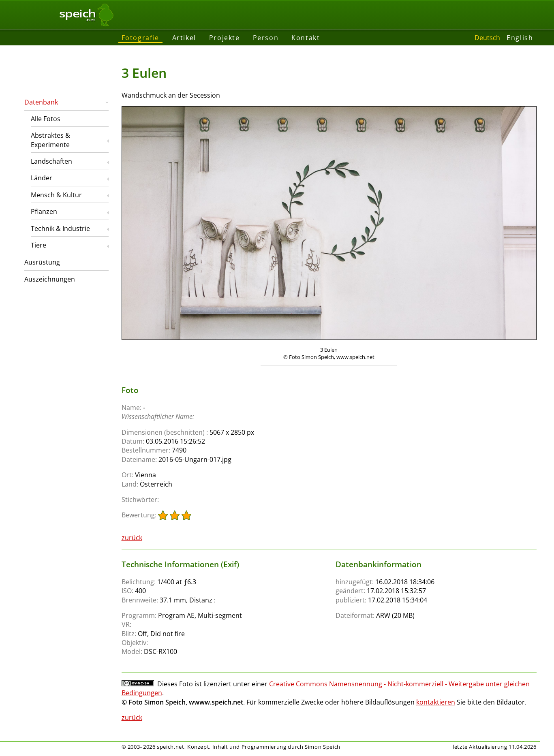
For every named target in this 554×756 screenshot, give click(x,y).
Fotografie (140, 38)
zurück (132, 538)
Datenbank (41, 102)
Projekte (225, 38)
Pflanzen (44, 211)
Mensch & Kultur (56, 195)
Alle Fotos (46, 119)
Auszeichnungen (50, 279)
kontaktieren (436, 702)
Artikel (184, 38)
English (520, 38)
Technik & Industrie (60, 229)
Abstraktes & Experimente (50, 140)
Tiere (39, 245)
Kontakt (306, 38)
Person (266, 38)
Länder (42, 178)
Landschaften (51, 161)
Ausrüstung (42, 262)
